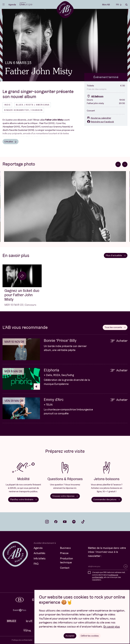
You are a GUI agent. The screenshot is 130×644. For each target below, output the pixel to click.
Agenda (12, 5)
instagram (47, 522)
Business (65, 548)
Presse (64, 553)
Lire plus (11, 141)
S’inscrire (126, 566)
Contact (65, 568)
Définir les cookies (90, 636)
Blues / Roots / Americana (33, 105)
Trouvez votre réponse (65, 496)
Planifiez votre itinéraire (23, 499)
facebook (56, 522)
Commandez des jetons (107, 499)
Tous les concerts (115, 327)
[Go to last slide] (118, 164)
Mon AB (106, 5)
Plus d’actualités (116, 255)
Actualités (39, 553)
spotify (74, 522)
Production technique (67, 560)
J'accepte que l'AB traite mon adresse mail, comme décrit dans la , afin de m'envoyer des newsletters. (109, 576)
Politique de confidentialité (22, 640)
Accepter (70, 636)
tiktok (83, 522)
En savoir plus (112, 627)
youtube (65, 522)
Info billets (40, 558)
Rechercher (126, 5)
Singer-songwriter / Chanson (23, 110)
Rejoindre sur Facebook (100, 122)
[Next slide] (125, 164)
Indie (7, 105)
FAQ (36, 564)
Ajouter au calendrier (99, 118)
